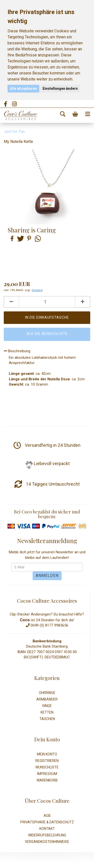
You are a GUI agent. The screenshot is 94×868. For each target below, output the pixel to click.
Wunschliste (47, 767)
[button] (11, 239)
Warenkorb (47, 780)
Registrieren (47, 761)
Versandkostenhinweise (47, 842)
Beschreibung (17, 351)
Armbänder (47, 699)
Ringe (47, 706)
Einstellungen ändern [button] (60, 89)
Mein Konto (47, 754)
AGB (47, 816)
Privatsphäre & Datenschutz (47, 822)
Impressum (47, 774)
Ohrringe (47, 693)
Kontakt (47, 829)
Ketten (47, 712)
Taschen (47, 719)
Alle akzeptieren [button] (23, 89)
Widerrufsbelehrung (47, 835)
